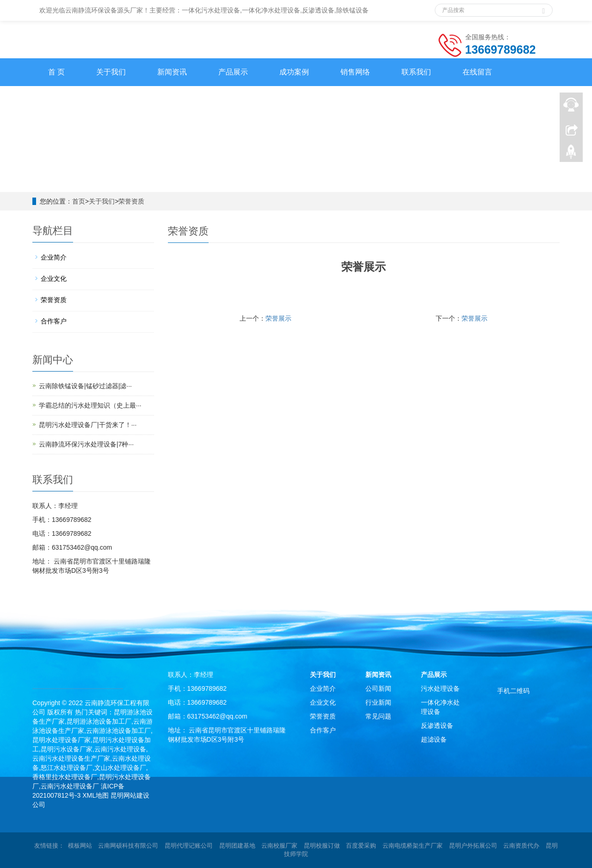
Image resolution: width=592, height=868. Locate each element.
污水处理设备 (440, 688)
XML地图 (96, 795)
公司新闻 (378, 688)
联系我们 (416, 72)
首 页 (56, 72)
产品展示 (233, 72)
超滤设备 (434, 739)
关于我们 (111, 72)
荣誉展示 (278, 318)
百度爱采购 (361, 846)
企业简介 (54, 257)
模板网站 (80, 846)
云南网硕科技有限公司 (128, 846)
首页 (79, 201)
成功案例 (294, 72)
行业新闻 (378, 702)
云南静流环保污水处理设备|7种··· (86, 444)
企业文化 (54, 279)
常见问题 (378, 716)
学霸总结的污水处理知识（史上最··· (90, 405)
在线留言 (477, 72)
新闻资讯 (172, 72)
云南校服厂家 (279, 846)
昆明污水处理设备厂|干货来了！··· (88, 425)
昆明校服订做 (322, 846)
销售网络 (355, 72)
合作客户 (54, 321)
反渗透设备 (437, 725)
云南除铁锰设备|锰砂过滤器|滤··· (85, 386)
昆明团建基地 (237, 846)
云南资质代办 (521, 846)
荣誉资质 (131, 201)
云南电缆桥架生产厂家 (413, 846)
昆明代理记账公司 (189, 846)
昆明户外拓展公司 (473, 846)
